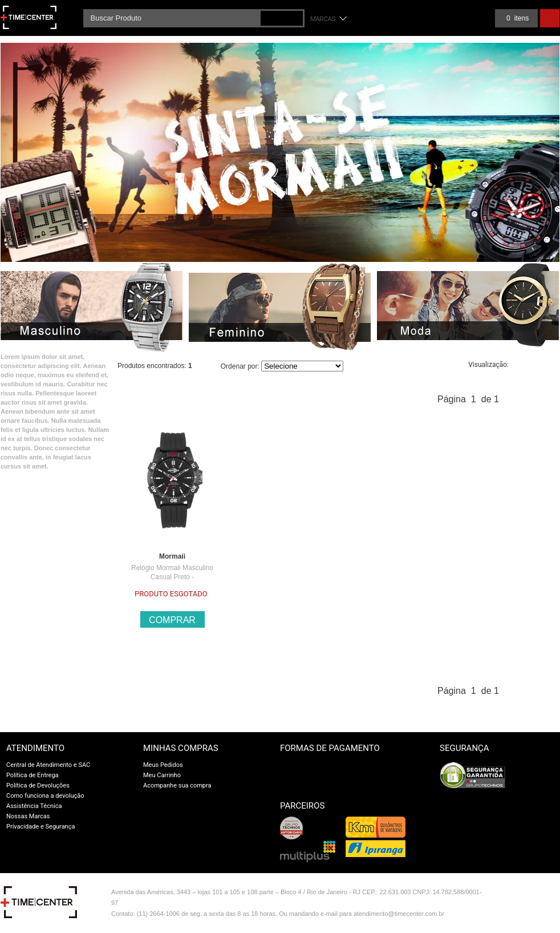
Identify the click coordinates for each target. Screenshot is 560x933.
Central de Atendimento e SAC (48, 765)
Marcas (323, 19)
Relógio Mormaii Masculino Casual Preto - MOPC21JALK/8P (172, 577)
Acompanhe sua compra (177, 785)
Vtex (535, 894)
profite (535, 917)
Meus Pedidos (163, 765)
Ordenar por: (240, 366)
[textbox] (194, 18)
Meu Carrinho (162, 775)
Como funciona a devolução (45, 796)
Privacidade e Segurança (40, 827)
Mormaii (172, 556)
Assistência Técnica (34, 806)
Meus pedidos (466, 18)
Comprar (172, 620)
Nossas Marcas (28, 816)
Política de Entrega (33, 775)
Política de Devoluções (38, 785)
